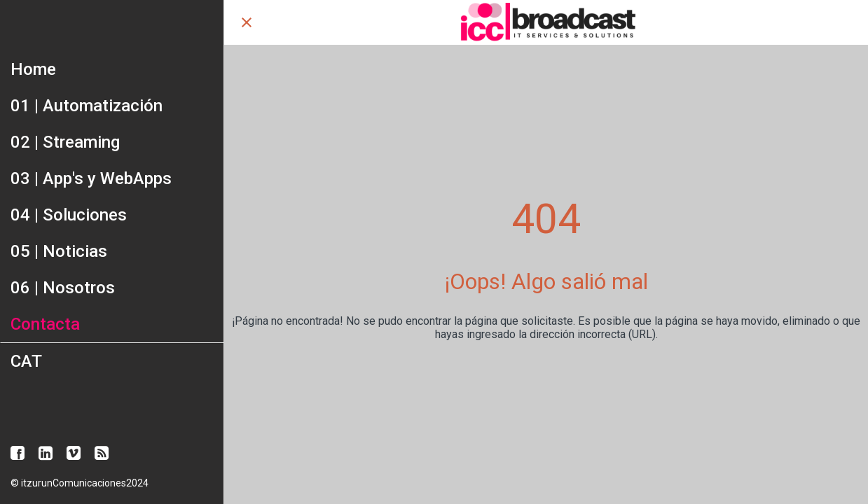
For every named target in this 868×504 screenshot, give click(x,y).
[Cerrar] (247, 22)
